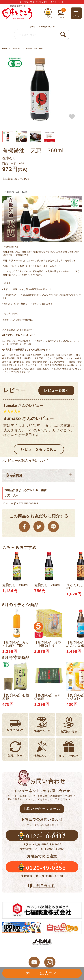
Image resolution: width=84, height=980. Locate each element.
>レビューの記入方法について (26, 461)
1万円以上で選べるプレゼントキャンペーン (42, 2)
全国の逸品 (17, 49)
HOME (5, 49)
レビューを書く (56, 390)
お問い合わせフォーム (42, 809)
